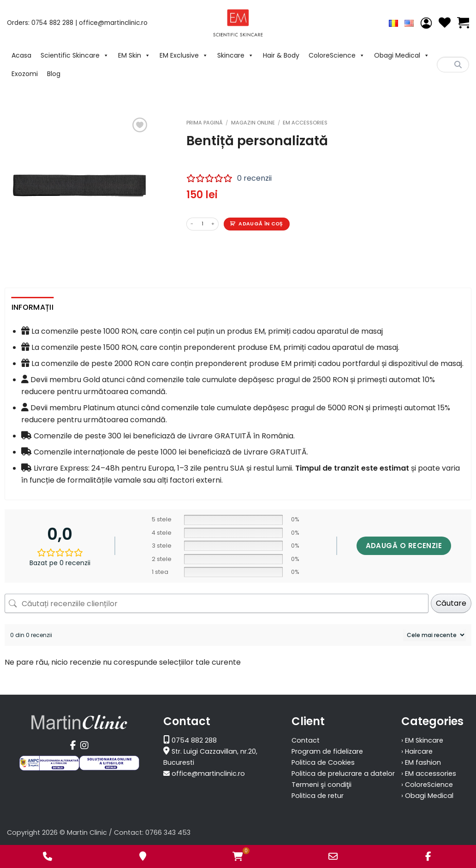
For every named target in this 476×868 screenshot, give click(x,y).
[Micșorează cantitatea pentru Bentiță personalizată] (192, 224)
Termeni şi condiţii (321, 785)
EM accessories (305, 123)
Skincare (235, 55)
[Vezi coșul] (463, 23)
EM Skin (134, 55)
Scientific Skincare (75, 55)
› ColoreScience (427, 785)
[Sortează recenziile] (434, 635)
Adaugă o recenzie (404, 546)
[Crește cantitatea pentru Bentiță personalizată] (213, 224)
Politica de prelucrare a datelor (343, 774)
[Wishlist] (445, 23)
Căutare (451, 603)
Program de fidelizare (327, 751)
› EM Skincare (422, 740)
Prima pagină (205, 123)
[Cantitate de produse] (202, 224)
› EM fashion (421, 762)
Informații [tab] (33, 307)
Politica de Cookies (323, 762)
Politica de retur (318, 796)
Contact (306, 740)
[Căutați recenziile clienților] (217, 603)
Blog (54, 74)
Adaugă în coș (261, 224)
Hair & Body (281, 55)
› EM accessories (429, 774)
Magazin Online (253, 123)
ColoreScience (337, 55)
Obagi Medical (402, 55)
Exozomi (25, 74)
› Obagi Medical (427, 796)
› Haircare (417, 751)
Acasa (21, 55)
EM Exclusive (184, 55)
